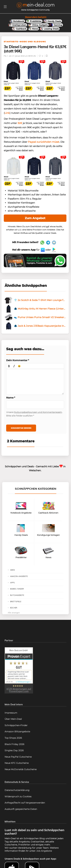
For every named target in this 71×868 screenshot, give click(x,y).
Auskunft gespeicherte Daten (21, 809)
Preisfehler (24, 845)
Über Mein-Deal (13, 719)
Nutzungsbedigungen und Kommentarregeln (38, 412)
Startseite (11, 42)
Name (11, 398)
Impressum (11, 713)
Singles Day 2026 (14, 750)
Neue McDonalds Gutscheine (21, 769)
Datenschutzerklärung (17, 790)
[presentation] (9, 366)
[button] (9, 366)
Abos (12, 570)
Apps (12, 583)
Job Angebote (44, 851)
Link (7, 113)
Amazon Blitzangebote (17, 732)
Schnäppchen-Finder (16, 725)
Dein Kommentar (18, 360)
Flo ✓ (6, 56)
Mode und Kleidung (33, 42)
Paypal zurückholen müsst (44, 142)
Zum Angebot (35, 218)
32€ (20, 123)
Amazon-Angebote (19, 576)
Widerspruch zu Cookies (18, 797)
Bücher (14, 608)
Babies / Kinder (17, 589)
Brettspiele (16, 602)
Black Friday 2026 (14, 744)
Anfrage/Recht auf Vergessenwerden (25, 803)
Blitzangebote (17, 595)
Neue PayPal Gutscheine (18, 757)
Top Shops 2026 (13, 738)
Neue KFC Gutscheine (17, 763)
